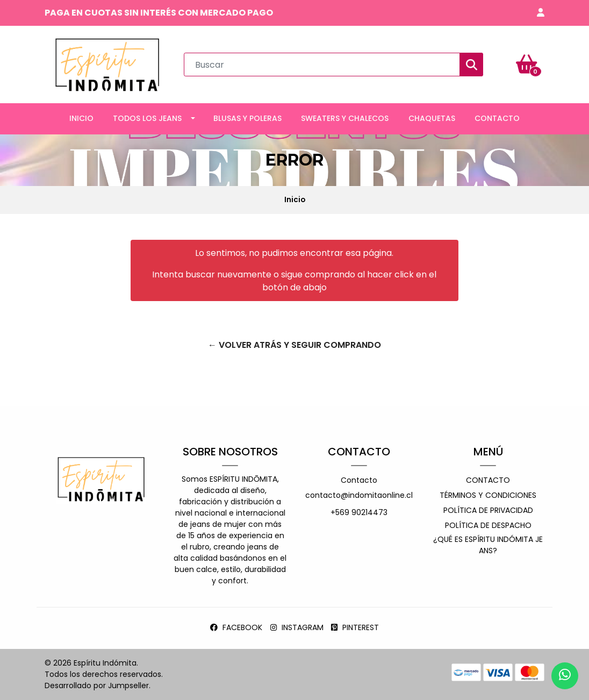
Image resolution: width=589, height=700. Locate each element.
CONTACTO (497, 118)
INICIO (81, 118)
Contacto (359, 480)
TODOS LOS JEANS (147, 118)
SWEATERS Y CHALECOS (345, 118)
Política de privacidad (488, 510)
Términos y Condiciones (488, 495)
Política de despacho (488, 525)
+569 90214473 (359, 512)
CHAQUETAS (432, 118)
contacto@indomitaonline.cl (359, 495)
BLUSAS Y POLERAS (247, 118)
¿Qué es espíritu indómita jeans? (488, 545)
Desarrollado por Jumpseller (97, 685)
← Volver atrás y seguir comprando (294, 345)
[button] (541, 13)
